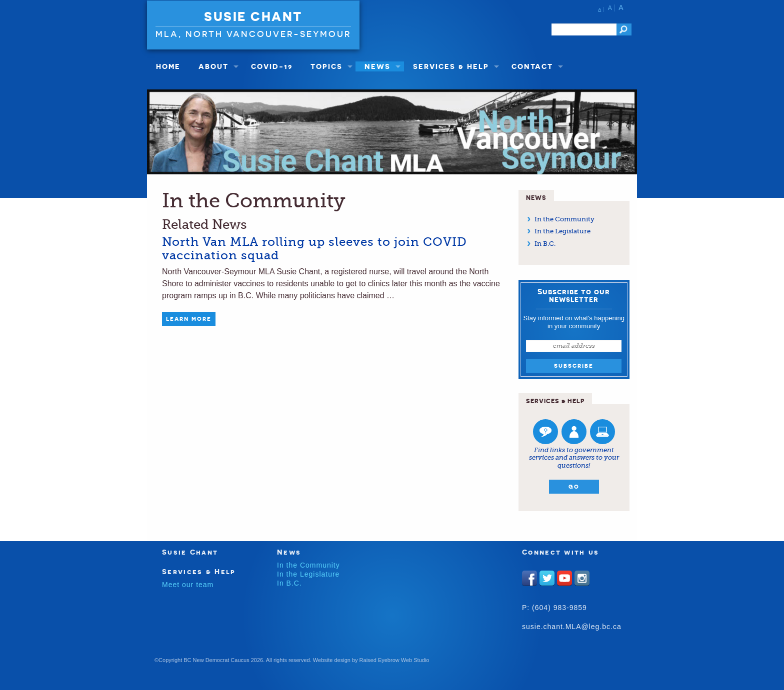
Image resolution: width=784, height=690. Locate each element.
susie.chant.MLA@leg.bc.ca (572, 627)
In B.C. (545, 244)
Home (168, 66)
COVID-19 (272, 66)
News (377, 66)
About (213, 66)
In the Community (564, 219)
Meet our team (188, 585)
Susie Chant (253, 16)
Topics (326, 66)
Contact (532, 66)
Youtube (564, 578)
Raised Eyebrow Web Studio (394, 660)
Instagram (582, 578)
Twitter (547, 578)
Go (574, 487)
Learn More (189, 319)
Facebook (529, 578)
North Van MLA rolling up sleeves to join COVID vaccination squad (314, 248)
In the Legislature (562, 231)
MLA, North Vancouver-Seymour (253, 34)
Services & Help (451, 66)
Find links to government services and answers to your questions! (574, 458)
